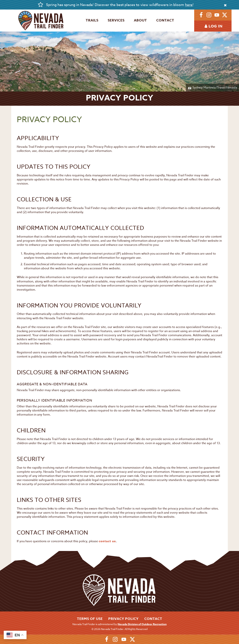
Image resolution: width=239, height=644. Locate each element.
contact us (107, 541)
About (140, 20)
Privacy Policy (123, 619)
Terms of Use (90, 619)
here (189, 5)
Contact (165, 20)
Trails (92, 20)
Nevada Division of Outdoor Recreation (142, 624)
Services (116, 20)
